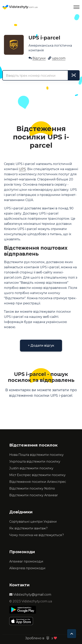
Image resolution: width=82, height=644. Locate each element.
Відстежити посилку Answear (34, 495)
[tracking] (74, 75)
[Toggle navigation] (76, 7)
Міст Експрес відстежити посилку (37, 475)
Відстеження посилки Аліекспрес (38, 482)
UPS (22, 169)
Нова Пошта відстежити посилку (36, 455)
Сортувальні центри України (33, 522)
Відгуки (39, 58)
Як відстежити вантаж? (28, 528)
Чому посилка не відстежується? (37, 535)
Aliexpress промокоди (27, 568)
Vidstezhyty (20, 7)
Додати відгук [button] (41, 345)
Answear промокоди (26, 561)
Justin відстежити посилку (31, 468)
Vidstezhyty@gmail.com (30, 595)
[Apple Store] (23, 621)
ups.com (59, 58)
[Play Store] (23, 610)
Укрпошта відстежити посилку (35, 461)
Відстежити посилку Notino (32, 488)
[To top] (72, 634)
